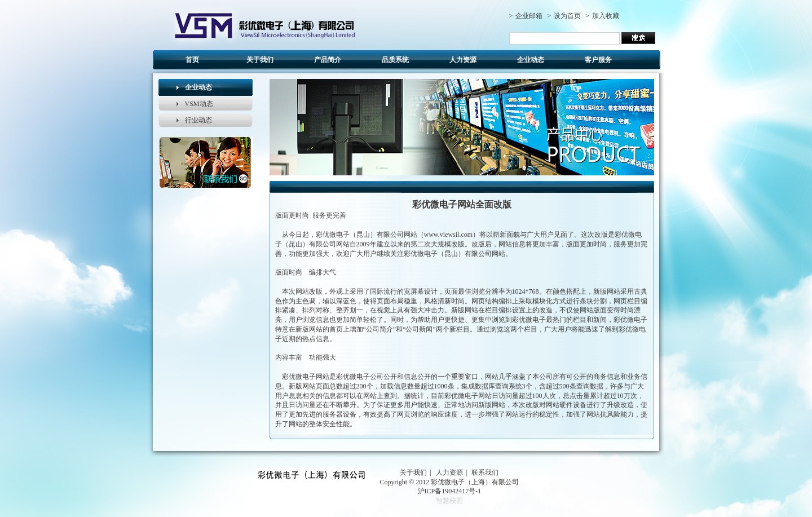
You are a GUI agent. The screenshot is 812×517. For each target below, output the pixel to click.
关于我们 (260, 60)
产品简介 (328, 60)
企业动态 (531, 60)
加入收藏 (606, 16)
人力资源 (463, 60)
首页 (192, 60)
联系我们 (485, 472)
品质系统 (395, 60)
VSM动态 (199, 104)
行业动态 (198, 120)
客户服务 (598, 60)
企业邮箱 (529, 16)
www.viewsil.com (449, 235)
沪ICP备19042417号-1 (450, 491)
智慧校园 (449, 501)
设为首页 (567, 16)
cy (252, 25)
